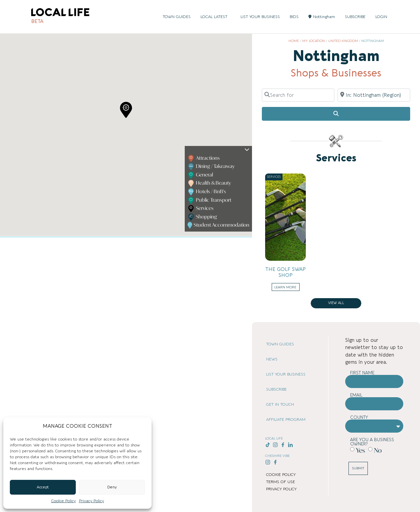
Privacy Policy (92, 501)
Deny (112, 487)
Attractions (204, 158)
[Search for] (298, 95)
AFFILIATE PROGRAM (286, 420)
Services (201, 209)
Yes (360, 450)
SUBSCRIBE (355, 17)
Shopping (203, 217)
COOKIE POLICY (281, 475)
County (359, 417)
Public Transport (210, 200)
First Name (362, 373)
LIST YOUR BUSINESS (260, 17)
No (378, 450)
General (201, 175)
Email (356, 395)
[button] (126, 110)
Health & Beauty (210, 183)
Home (294, 41)
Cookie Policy (63, 501)
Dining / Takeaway (212, 167)
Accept (43, 487)
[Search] (336, 114)
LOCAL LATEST (216, 17)
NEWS (272, 359)
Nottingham (322, 17)
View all (336, 303)
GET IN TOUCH (280, 404)
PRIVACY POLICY (281, 489)
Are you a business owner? (372, 442)
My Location (314, 41)
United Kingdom (343, 41)
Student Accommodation (219, 225)
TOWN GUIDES (177, 17)
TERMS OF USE (281, 482)
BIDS (294, 17)
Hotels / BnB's (207, 192)
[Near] (374, 95)
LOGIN (381, 17)
